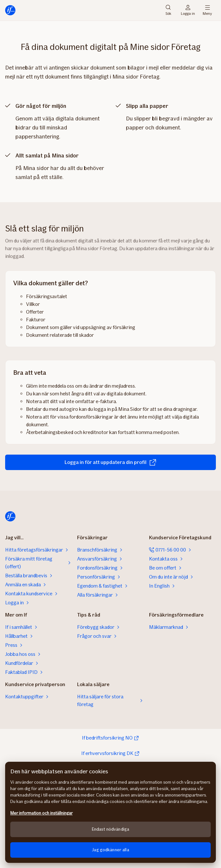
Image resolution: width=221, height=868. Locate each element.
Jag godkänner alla (110, 850)
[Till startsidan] (10, 10)
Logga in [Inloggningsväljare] (188, 10)
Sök (168, 10)
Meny (207, 10)
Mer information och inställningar (41, 813)
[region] (110, 812)
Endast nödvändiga (110, 829)
